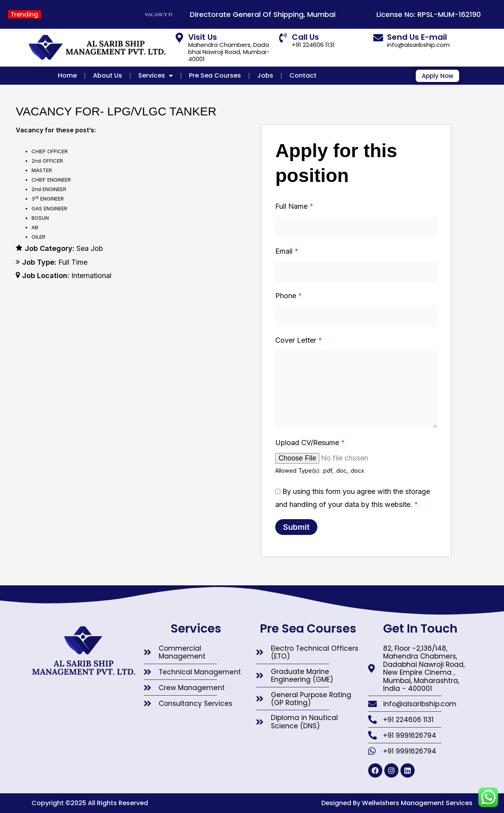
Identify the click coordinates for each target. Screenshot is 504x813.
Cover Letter (299, 340)
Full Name (294, 206)
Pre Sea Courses (215, 75)
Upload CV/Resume (310, 443)
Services (156, 76)
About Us (107, 75)
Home (67, 75)
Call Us (305, 37)
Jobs (265, 75)
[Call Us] (283, 38)
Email (287, 251)
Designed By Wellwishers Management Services (397, 803)
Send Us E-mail (417, 37)
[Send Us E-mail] (378, 38)
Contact (303, 75)
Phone (289, 296)
